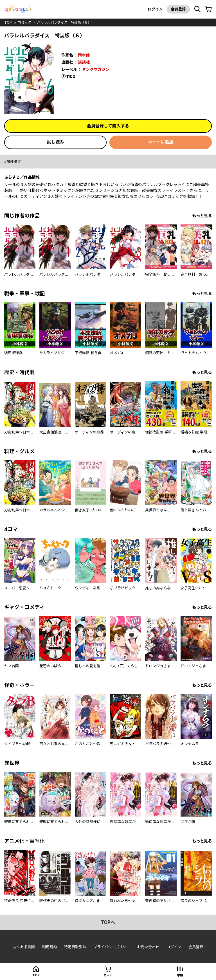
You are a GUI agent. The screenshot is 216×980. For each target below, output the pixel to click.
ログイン (155, 9)
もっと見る (202, 216)
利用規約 (49, 947)
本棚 (180, 975)
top (8, 22)
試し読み (55, 142)
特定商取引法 (75, 947)
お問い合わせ (148, 947)
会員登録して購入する (108, 126)
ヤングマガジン (96, 69)
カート (108, 975)
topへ (108, 922)
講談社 (84, 62)
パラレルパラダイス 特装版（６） (64, 22)
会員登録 (178, 9)
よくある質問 (24, 947)
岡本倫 (84, 55)
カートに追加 (161, 142)
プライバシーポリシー (112, 947)
